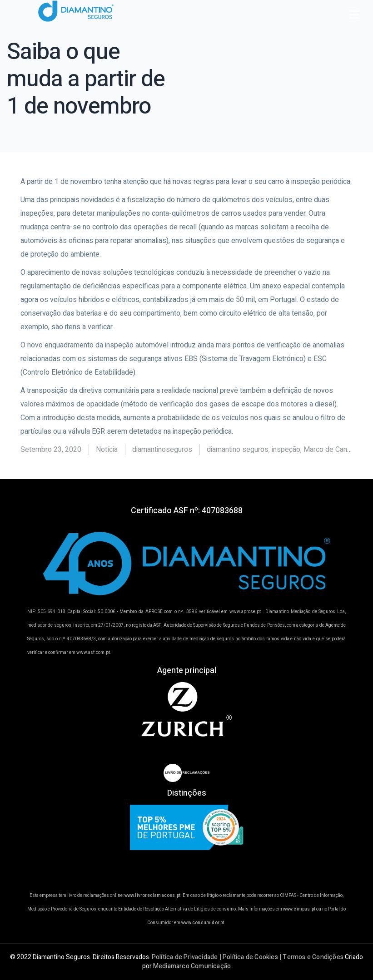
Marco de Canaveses (337, 450)
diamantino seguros (238, 450)
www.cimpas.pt (299, 909)
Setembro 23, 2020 (51, 450)
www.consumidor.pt (203, 923)
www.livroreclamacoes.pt (153, 896)
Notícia (107, 450)
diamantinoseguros (162, 450)
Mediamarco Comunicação (192, 966)
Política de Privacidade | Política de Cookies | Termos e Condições (248, 957)
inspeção (286, 450)
